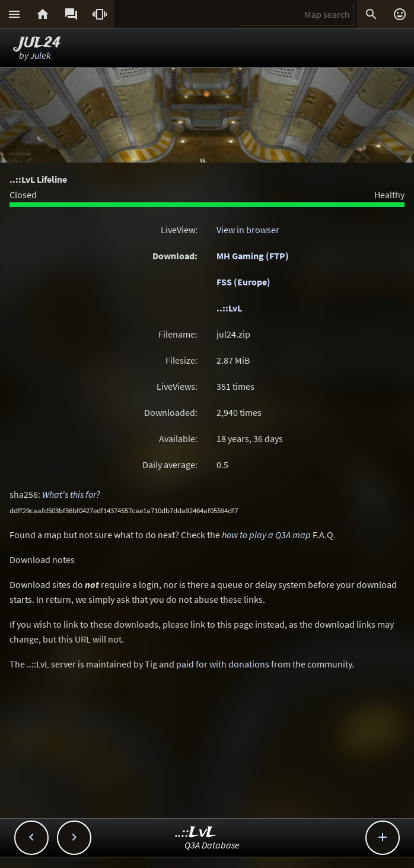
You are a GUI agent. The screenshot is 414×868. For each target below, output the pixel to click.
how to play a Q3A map (266, 535)
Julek (41, 55)
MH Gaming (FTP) (253, 256)
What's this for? (71, 494)
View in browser (248, 230)
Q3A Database (212, 845)
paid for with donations (223, 664)
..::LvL (229, 308)
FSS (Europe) (243, 282)
